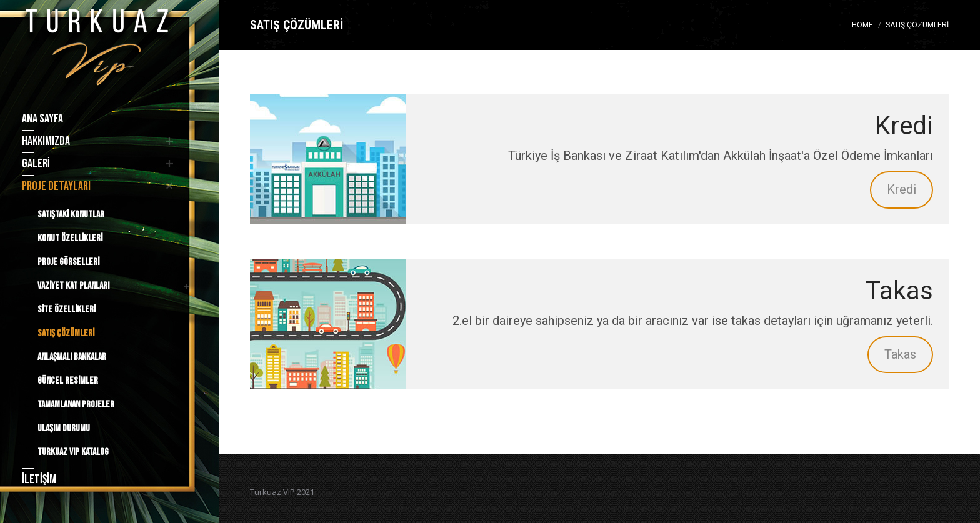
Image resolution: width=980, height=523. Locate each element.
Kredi (902, 189)
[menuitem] (95, 119)
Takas (900, 354)
